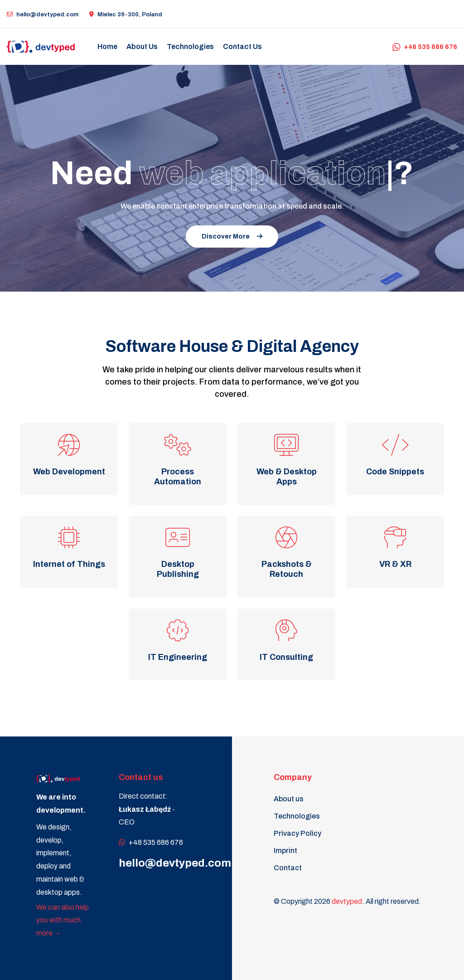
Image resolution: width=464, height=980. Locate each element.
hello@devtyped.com (43, 15)
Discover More (232, 236)
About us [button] (142, 46)
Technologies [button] (190, 46)
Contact (288, 868)
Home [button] (107, 46)
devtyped (347, 901)
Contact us (242, 46)
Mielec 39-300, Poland (126, 15)
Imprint (285, 851)
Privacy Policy (297, 833)
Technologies (297, 816)
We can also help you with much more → (63, 920)
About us (289, 799)
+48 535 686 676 (425, 47)
